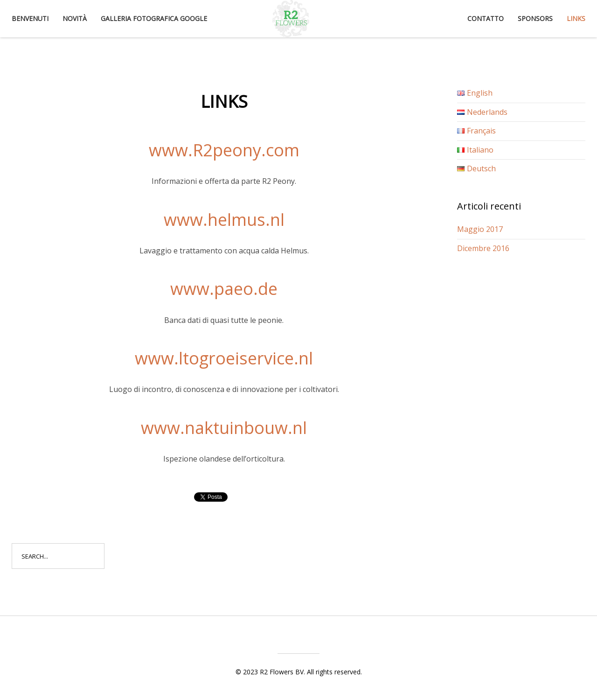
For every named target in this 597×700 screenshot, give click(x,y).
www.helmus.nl (224, 220)
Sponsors (535, 18)
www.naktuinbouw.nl (224, 428)
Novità (75, 18)
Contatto (486, 18)
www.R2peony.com (224, 150)
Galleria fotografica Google (154, 18)
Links (576, 18)
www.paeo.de (224, 289)
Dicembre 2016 (483, 248)
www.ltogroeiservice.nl (224, 358)
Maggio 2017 (480, 229)
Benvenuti (30, 18)
